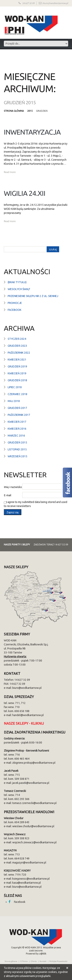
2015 (30, 111)
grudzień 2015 (17, 442)
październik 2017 (19, 415)
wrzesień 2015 (17, 456)
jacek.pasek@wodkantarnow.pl (31, 783)
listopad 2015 (17, 449)
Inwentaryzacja (32, 132)
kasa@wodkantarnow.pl (27, 883)
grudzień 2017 (17, 408)
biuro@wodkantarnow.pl (55, 3)
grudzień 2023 (17, 346)
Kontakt (43, 961)
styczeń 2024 (17, 339)
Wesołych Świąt (19, 289)
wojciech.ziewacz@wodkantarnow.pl (34, 842)
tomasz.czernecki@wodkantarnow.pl (34, 803)
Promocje (15, 303)
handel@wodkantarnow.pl (28, 715)
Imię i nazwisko (13, 487)
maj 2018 (14, 401)
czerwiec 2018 (17, 394)
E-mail (8, 495)
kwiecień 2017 (17, 422)
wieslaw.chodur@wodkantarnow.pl (33, 826)
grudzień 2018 (17, 380)
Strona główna (14, 111)
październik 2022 (19, 353)
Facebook (14, 310)
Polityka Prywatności (58, 961)
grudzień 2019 (17, 366)
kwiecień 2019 (17, 373)
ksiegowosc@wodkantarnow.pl (31, 879)
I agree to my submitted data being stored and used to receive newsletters (36, 504)
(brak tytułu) (17, 282)
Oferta (34, 961)
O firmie (24, 961)
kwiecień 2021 (17, 360)
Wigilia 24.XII (25, 193)
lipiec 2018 (15, 387)
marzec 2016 (16, 436)
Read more (10, 172)
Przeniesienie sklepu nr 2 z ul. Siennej (33, 296)
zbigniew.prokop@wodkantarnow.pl (34, 763)
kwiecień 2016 (17, 429)
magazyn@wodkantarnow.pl (29, 863)
